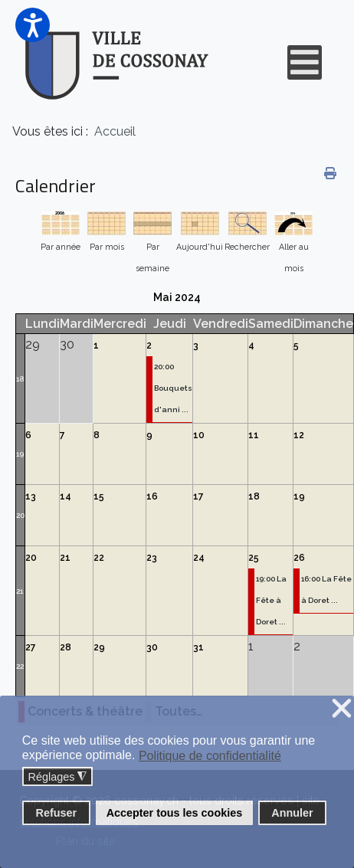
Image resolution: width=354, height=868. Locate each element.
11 (254, 435)
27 (31, 647)
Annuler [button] (292, 813)
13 (31, 496)
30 (152, 647)
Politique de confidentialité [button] (210, 756)
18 (20, 379)
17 (198, 496)
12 (299, 435)
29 (99, 647)
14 (66, 496)
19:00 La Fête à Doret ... (271, 600)
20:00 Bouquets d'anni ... (173, 388)
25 (254, 558)
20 (20, 515)
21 (20, 591)
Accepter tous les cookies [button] (175, 813)
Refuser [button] (57, 813)
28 (66, 647)
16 (152, 496)
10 (199, 435)
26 (299, 558)
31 (198, 647)
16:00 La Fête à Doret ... (326, 590)
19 (20, 454)
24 (199, 558)
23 (152, 558)
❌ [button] (342, 709)
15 (99, 496)
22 (99, 558)
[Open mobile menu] (305, 62)
